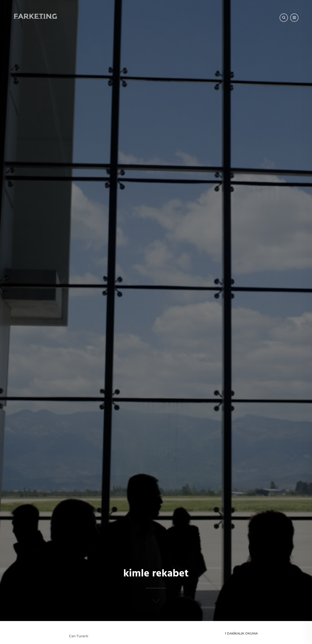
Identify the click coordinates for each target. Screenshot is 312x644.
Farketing (35, 16)
